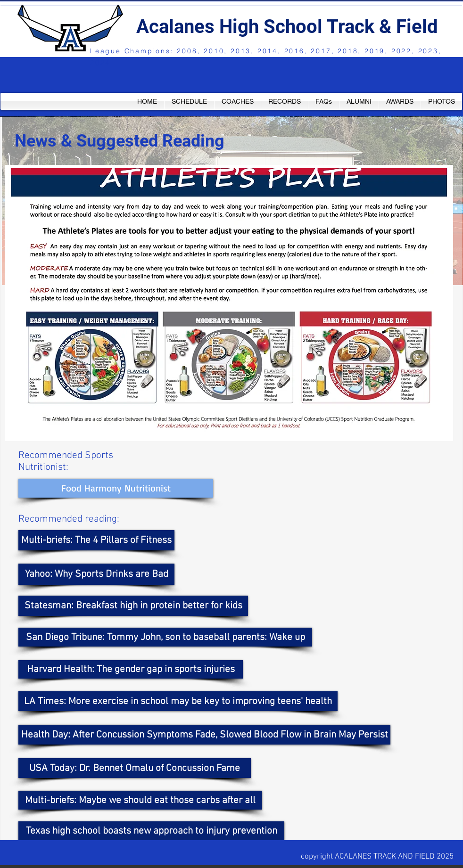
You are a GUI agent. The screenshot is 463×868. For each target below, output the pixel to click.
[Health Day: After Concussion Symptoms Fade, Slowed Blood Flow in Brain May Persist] (204, 735)
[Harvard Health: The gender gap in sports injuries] (131, 669)
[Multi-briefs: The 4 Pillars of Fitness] (96, 540)
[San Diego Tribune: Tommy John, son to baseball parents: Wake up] (165, 637)
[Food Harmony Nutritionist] (116, 488)
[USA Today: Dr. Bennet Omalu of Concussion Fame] (135, 768)
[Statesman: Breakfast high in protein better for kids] (133, 606)
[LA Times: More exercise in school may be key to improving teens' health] (178, 701)
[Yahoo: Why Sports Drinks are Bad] (96, 574)
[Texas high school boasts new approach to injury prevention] (151, 831)
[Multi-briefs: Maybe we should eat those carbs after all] (140, 800)
